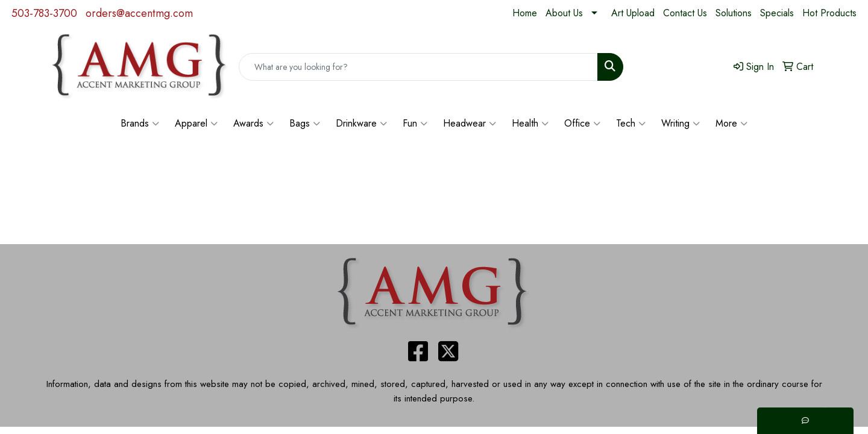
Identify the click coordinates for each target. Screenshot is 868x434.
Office (582, 124)
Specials (777, 13)
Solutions (734, 13)
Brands (140, 124)
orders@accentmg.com (139, 13)
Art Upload (633, 13)
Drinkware (361, 124)
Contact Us (685, 13)
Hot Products (829, 13)
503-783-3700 (44, 13)
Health (530, 124)
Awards (253, 124)
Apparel (196, 124)
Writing (681, 124)
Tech (631, 124)
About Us (564, 13)
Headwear (470, 124)
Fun (415, 124)
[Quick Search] (418, 67)
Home (525, 13)
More (731, 124)
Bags (305, 124)
